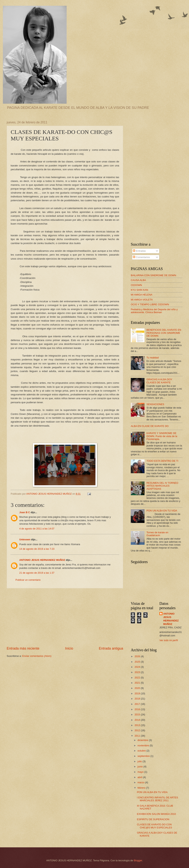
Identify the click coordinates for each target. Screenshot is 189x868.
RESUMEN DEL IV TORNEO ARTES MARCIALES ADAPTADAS (162, 486)
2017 (138, 704)
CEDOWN (136, 285)
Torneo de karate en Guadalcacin (157, 534)
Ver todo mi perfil (169, 640)
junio (140, 767)
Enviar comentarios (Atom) (37, 656)
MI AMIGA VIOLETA (142, 300)
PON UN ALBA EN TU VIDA (162, 511)
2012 (138, 730)
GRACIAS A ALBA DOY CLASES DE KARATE (159, 381)
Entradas (139, 251)
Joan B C (25, 512)
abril (140, 777)
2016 (138, 709)
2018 (138, 699)
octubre (142, 751)
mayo (141, 772)
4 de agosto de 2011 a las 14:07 (37, 529)
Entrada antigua (111, 648)
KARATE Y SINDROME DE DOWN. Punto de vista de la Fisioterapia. (162, 436)
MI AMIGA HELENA (142, 295)
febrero (142, 788)
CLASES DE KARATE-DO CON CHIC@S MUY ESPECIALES (154, 826)
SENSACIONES (155, 404)
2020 (138, 688)
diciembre (143, 740)
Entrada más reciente (23, 648)
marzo (141, 782)
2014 (138, 720)
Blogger (138, 860)
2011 (138, 736)
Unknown (25, 539)
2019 (138, 693)
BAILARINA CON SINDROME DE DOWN (153, 275)
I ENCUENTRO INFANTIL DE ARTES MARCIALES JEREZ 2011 (157, 799)
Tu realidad (153, 358)
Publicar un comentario (28, 580)
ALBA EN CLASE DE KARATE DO (150, 426)
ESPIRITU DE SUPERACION (153, 819)
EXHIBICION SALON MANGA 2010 (156, 814)
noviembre (144, 745)
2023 (138, 672)
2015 (138, 715)
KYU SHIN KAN (139, 290)
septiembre (144, 756)
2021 (138, 683)
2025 (138, 662)
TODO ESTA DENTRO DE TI (162, 461)
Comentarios (141, 257)
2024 (138, 667)
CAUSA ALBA (138, 280)
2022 (138, 678)
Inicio (69, 648)
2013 (138, 725)
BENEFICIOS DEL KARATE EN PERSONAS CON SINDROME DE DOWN (164, 333)
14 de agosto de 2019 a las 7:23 (37, 549)
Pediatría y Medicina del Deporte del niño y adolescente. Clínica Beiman (154, 311)
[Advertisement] (65, 617)
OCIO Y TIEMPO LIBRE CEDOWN (150, 304)
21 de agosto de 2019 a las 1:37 (37, 573)
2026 (138, 656)
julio (140, 761)
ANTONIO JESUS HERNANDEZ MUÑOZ (42, 560)
